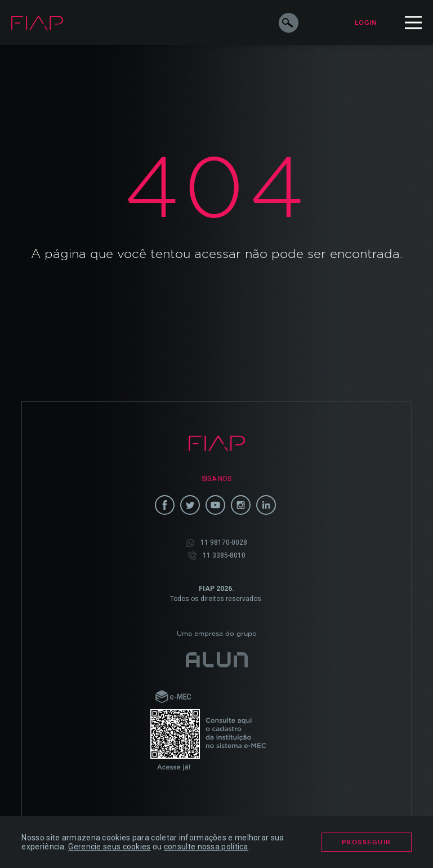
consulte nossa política (206, 847)
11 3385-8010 (217, 556)
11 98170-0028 (217, 543)
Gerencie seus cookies (109, 847)
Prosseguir (367, 842)
